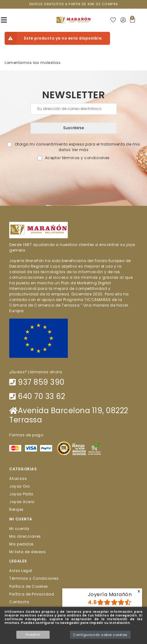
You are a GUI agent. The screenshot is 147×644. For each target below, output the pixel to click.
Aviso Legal (21, 571)
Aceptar (33, 634)
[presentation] (73, 175)
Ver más (80, 150)
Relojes (16, 509)
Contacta (19, 602)
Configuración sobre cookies (100, 635)
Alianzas (18, 478)
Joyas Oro (20, 486)
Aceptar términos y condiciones (77, 158)
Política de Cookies (29, 586)
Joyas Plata (21, 494)
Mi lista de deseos (27, 552)
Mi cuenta (19, 528)
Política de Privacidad (32, 594)
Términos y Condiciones (34, 578)
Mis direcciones (25, 536)
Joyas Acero (22, 502)
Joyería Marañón (110, 594)
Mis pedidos (22, 544)
